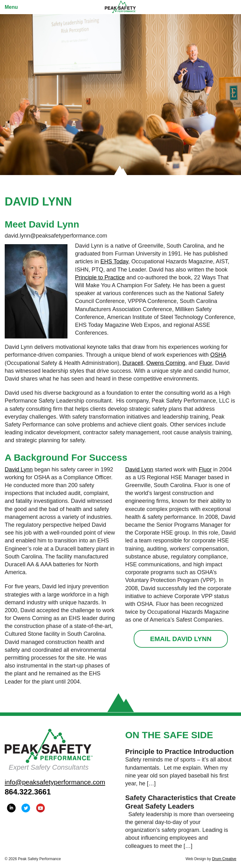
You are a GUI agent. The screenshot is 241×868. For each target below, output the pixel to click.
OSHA (218, 355)
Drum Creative (224, 859)
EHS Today (114, 261)
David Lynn (19, 470)
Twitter (26, 808)
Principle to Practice (100, 277)
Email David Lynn (181, 639)
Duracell (133, 363)
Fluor (206, 363)
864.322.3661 (28, 792)
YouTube (40, 808)
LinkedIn (11, 808)
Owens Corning (166, 363)
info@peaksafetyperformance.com (55, 782)
